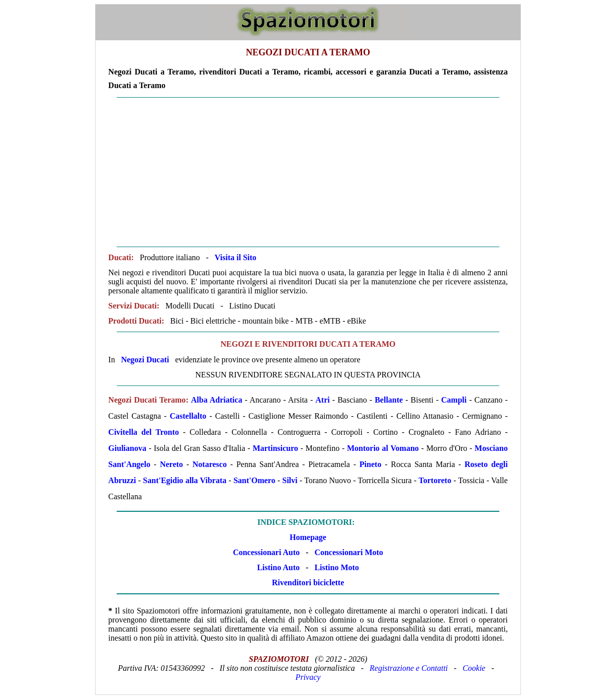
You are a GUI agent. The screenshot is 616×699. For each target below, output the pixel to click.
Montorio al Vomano (383, 448)
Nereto (171, 464)
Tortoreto (435, 480)
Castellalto (188, 416)
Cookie (474, 668)
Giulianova (127, 448)
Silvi (290, 480)
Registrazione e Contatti (409, 668)
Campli (454, 400)
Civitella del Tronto (143, 432)
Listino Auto (278, 567)
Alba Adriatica (217, 400)
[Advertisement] (308, 172)
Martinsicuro (275, 448)
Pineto (371, 464)
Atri (322, 400)
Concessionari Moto (347, 552)
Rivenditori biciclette (308, 582)
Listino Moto (336, 567)
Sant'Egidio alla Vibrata (185, 480)
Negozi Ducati (145, 360)
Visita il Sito (236, 257)
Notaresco (210, 464)
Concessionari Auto (266, 552)
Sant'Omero (254, 480)
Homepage (308, 537)
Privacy (308, 677)
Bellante (389, 400)
